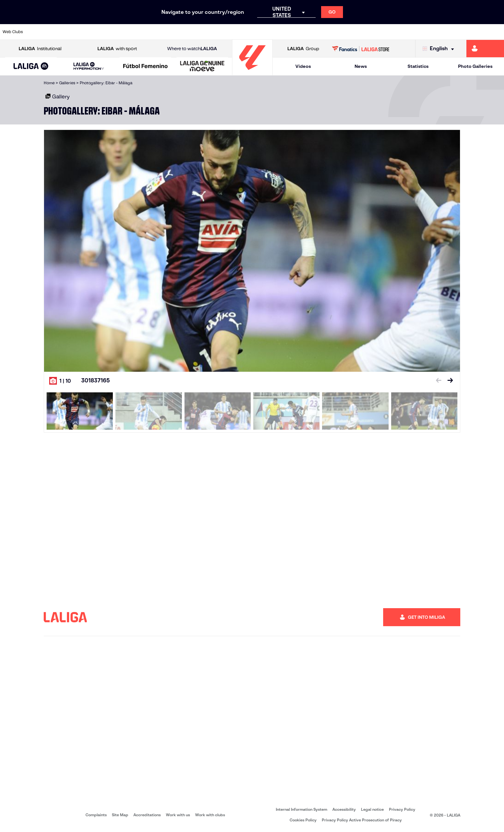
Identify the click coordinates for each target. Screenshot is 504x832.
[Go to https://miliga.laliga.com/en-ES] (485, 49)
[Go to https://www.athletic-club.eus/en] (42, 32)
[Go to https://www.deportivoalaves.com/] (114, 32)
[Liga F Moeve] (145, 67)
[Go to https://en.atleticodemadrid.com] (66, 32)
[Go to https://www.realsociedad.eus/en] (425, 32)
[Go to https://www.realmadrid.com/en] (377, 32)
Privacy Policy (402, 809)
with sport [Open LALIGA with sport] (117, 49)
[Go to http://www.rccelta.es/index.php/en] (281, 32)
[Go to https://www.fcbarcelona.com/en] (162, 32)
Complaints (96, 815)
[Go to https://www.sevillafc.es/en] (449, 32)
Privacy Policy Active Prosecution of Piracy (362, 820)
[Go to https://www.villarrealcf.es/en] (497, 32)
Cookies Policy (303, 820)
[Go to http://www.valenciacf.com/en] (473, 32)
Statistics (418, 66)
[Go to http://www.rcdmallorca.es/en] (329, 32)
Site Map (120, 815)
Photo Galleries (475, 66)
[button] (31, 66)
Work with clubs (210, 815)
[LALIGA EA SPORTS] (31, 67)
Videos (303, 66)
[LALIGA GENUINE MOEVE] (202, 67)
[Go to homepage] (252, 73)
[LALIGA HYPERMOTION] (89, 66)
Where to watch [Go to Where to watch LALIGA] (192, 49)
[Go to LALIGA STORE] (361, 49)
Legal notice (372, 809)
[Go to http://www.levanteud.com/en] (233, 32)
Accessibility (344, 809)
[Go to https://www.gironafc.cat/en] (210, 32)
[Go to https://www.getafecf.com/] (185, 32)
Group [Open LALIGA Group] (303, 49)
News (361, 66)
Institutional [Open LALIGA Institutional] (40, 49)
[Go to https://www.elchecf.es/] (138, 32)
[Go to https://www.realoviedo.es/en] (401, 32)
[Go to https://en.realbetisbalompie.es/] (353, 32)
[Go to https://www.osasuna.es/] (90, 32)
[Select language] (440, 49)
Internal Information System (301, 809)
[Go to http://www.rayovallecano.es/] (257, 32)
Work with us (178, 815)
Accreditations (147, 815)
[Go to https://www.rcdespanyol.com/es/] (305, 32)
